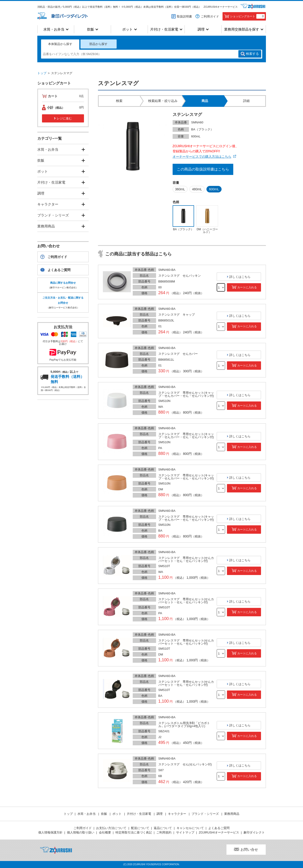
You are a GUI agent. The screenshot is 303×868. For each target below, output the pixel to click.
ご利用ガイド (210, 16)
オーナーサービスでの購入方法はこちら (202, 157)
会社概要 (105, 832)
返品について (163, 828)
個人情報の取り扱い (81, 832)
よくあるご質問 (59, 270)
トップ (42, 73)
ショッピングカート (247, 16)
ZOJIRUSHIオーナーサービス (221, 7)
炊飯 (91, 29)
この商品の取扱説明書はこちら (203, 169)
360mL (180, 189)
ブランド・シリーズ (53, 215)
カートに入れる (247, 287)
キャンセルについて (190, 828)
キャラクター (48, 204)
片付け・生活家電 (164, 29)
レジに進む (64, 118)
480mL (197, 189)
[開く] (83, 149)
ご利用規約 (164, 832)
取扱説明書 (184, 16)
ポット (127, 29)
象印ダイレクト (254, 832)
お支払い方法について (111, 828)
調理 (201, 29)
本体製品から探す (60, 44)
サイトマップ (185, 832)
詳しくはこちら (240, 277)
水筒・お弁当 (54, 29)
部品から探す (98, 44)
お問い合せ (249, 849)
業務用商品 (46, 226)
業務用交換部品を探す (242, 29)
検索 (252, 54)
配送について (140, 828)
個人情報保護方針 (50, 832)
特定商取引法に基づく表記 (134, 832)
